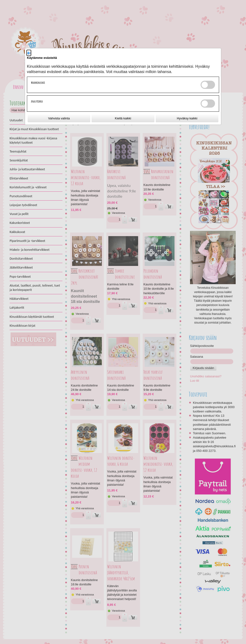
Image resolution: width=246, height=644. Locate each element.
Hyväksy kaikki (187, 118)
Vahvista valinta (59, 118)
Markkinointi (38, 83)
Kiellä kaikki (123, 118)
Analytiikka (37, 101)
